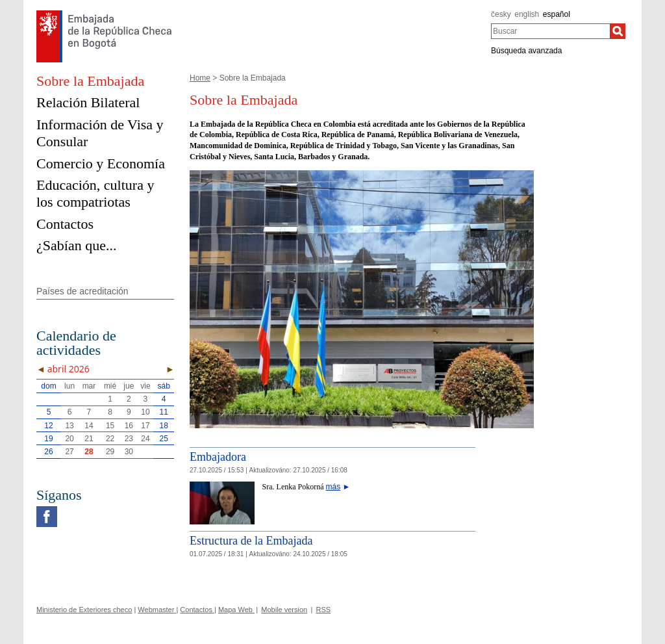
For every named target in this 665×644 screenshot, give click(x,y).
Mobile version (284, 610)
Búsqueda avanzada (526, 51)
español (557, 14)
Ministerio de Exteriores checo (84, 610)
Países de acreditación (82, 291)
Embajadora (218, 457)
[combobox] (550, 31)
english (527, 14)
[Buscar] (618, 31)
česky (501, 14)
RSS (324, 610)
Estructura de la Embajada (251, 541)
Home (200, 78)
